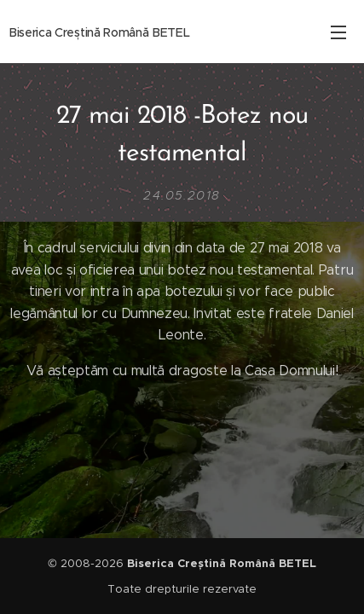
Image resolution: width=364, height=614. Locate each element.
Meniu (338, 32)
